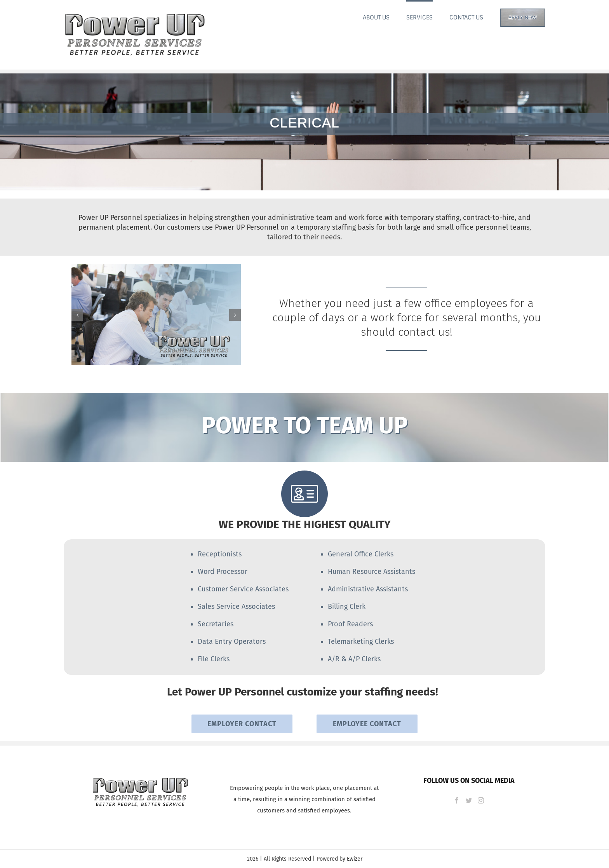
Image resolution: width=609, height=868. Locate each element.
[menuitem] (385, 17)
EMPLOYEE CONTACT (367, 724)
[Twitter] (469, 800)
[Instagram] (481, 800)
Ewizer (355, 859)
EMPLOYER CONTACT (242, 724)
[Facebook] (457, 800)
